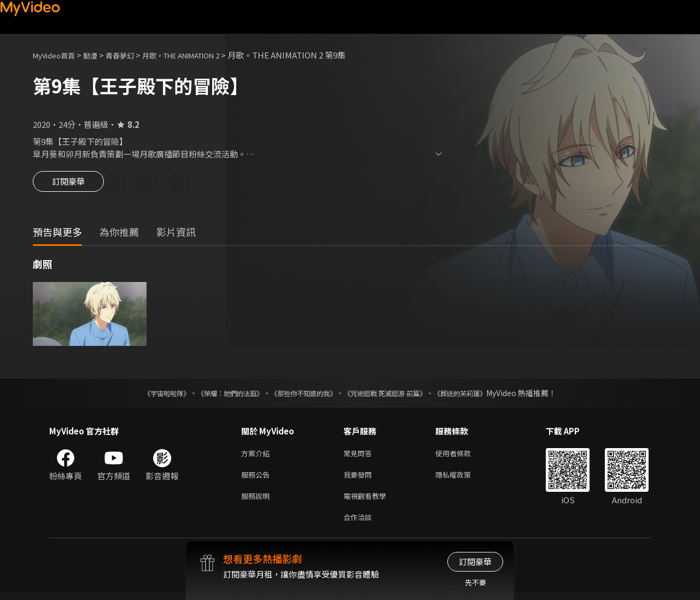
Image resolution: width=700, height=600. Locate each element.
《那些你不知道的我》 (302, 395)
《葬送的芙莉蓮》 (481, 395)
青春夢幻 (132, 55)
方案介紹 (258, 455)
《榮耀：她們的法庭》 (218, 395)
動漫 (99, 55)
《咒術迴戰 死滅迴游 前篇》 (395, 395)
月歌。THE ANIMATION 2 (204, 55)
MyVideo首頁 (58, 55)
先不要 (476, 582)
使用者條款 (462, 455)
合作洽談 (360, 524)
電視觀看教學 (368, 501)
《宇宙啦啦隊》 (145, 395)
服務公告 (258, 478)
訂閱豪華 (68, 185)
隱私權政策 (462, 478)
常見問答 (360, 455)
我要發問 (360, 478)
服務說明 (258, 501)
